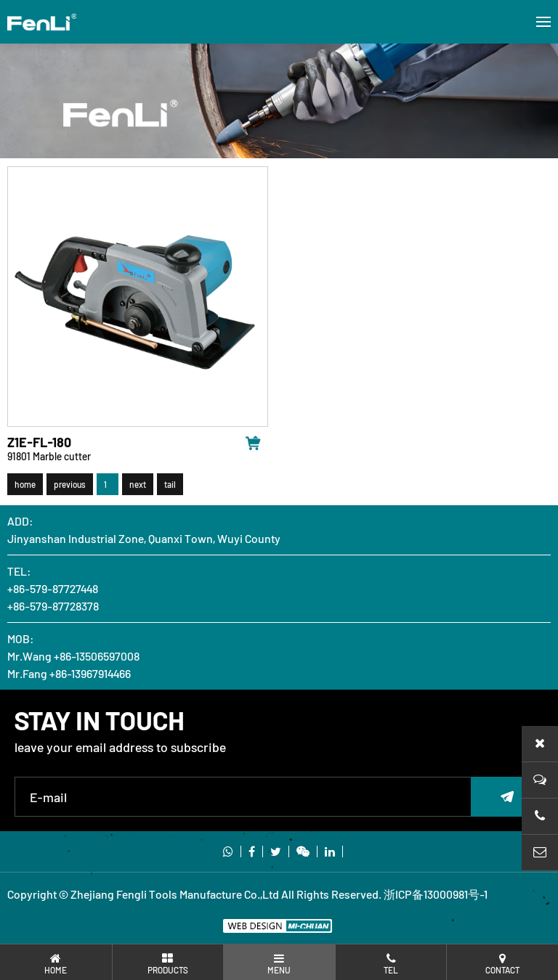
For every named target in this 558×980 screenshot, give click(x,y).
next (138, 486)
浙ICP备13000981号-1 (436, 894)
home (25, 486)
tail (170, 486)
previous (70, 486)
